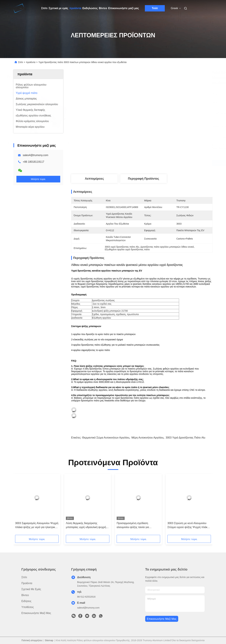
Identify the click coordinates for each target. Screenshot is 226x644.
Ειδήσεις (26, 601)
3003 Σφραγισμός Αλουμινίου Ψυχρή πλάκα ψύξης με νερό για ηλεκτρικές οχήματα (37, 525)
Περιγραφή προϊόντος (144, 179)
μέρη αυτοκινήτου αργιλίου (147, 438)
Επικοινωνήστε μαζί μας (124, 8)
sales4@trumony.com (36, 155)
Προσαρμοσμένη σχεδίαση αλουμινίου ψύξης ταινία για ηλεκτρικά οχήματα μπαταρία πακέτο (138, 525)
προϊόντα (75, 8)
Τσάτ (155, 8)
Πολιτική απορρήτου (32, 640)
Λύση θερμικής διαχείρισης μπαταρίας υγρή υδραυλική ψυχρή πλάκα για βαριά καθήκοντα (86, 525)
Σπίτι (44, 8)
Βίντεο (103, 8)
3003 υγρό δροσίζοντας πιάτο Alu (185, 438)
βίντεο (25, 595)
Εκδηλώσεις (90, 8)
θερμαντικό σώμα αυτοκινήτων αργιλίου (106, 438)
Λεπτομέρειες (94, 179)
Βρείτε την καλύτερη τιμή (160, 163)
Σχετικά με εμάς (58, 8)
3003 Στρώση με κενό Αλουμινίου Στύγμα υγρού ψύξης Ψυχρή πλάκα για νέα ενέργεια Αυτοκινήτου (188, 525)
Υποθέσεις (28, 607)
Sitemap (49, 640)
